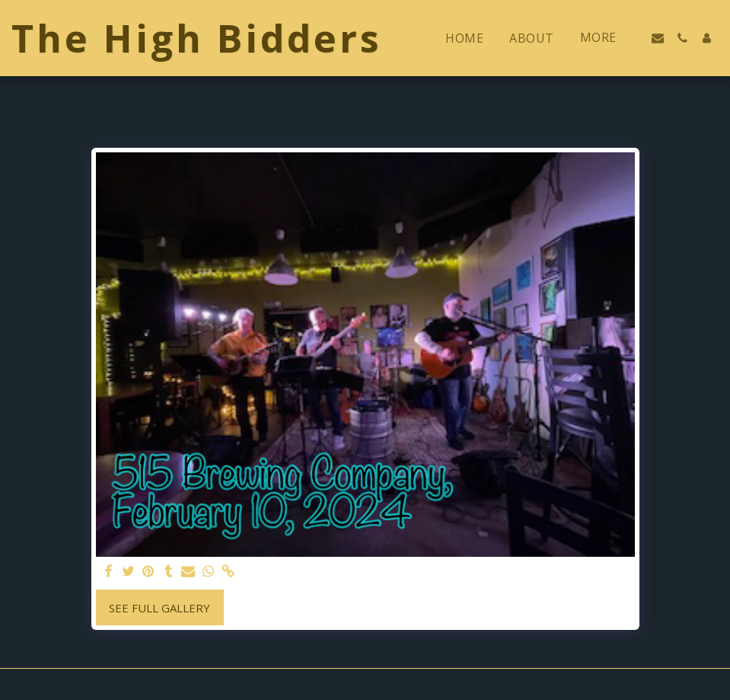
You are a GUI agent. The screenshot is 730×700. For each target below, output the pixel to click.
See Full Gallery (159, 608)
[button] (658, 38)
